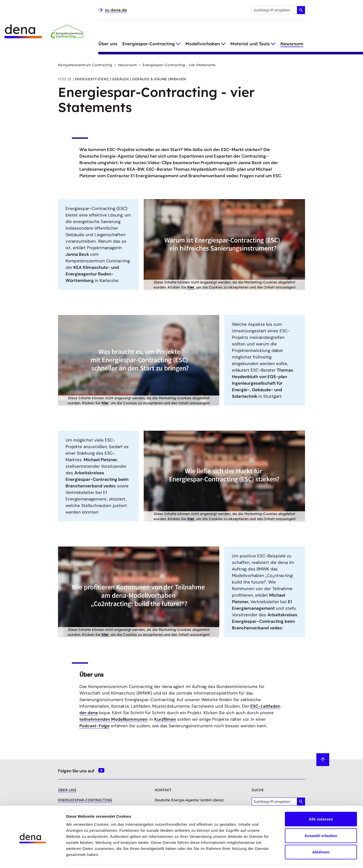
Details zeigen (268, 858)
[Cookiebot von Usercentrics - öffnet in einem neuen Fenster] (33, 858)
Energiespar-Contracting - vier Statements (177, 65)
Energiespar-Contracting (148, 44)
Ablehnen (321, 835)
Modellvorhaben (203, 44)
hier (191, 287)
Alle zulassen (321, 802)
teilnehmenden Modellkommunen (113, 719)
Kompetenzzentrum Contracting (85, 65)
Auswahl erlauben (321, 819)
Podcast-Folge (95, 726)
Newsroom (292, 44)
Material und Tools (250, 44)
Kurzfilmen (165, 719)
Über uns (108, 44)
